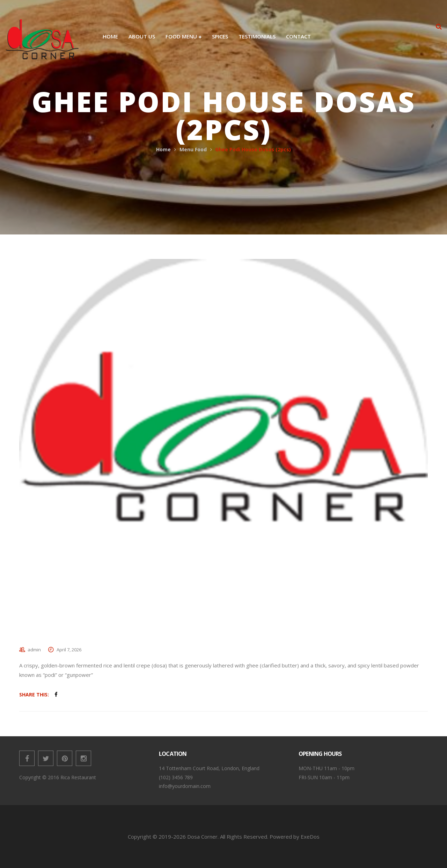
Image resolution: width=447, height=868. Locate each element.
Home (163, 149)
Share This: (34, 695)
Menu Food (193, 149)
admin (34, 650)
